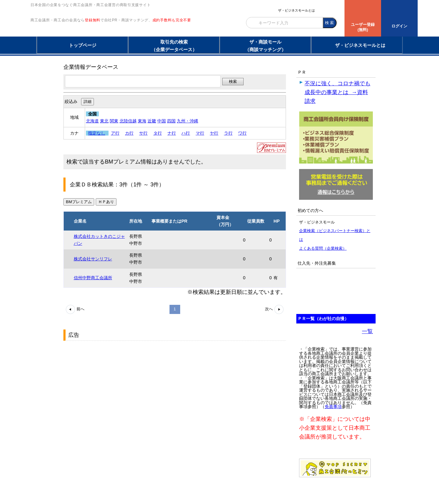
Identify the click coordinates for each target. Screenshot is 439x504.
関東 (114, 121)
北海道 (92, 121)
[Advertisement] (109, 382)
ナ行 (172, 133)
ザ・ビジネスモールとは (296, 10)
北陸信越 (128, 121)
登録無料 (93, 33)
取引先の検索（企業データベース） (174, 46)
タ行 (158, 133)
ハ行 (186, 133)
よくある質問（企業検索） (323, 248)
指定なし (97, 133)
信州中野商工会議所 (93, 278)
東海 (142, 121)
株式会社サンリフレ (93, 259)
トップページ (83, 45)
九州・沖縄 (187, 121)
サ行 (143, 133)
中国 (162, 121)
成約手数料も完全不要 (172, 33)
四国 (171, 121)
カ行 (129, 133)
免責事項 (333, 407)
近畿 (152, 121)
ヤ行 (214, 133)
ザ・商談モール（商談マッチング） (265, 46)
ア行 (115, 133)
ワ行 (242, 133)
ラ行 (228, 133)
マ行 (200, 133)
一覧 (367, 331)
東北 (104, 121)
